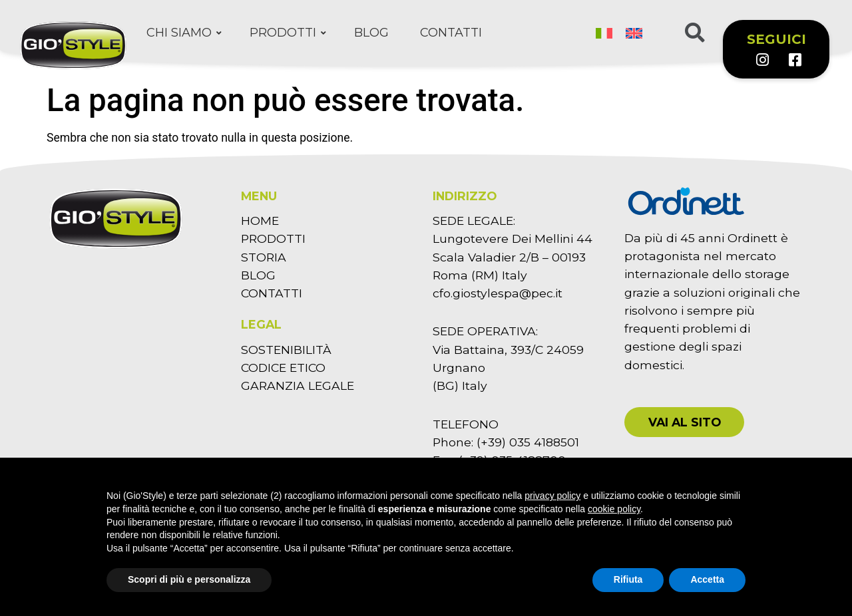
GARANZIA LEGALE (298, 385)
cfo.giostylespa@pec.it (498, 293)
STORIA (264, 257)
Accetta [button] (707, 579)
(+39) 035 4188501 (528, 442)
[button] (684, 422)
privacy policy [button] (552, 496)
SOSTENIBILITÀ (286, 350)
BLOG (258, 275)
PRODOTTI (273, 238)
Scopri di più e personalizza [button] (189, 579)
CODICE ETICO (283, 368)
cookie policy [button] (614, 509)
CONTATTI (272, 293)
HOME (260, 221)
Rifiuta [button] (628, 579)
